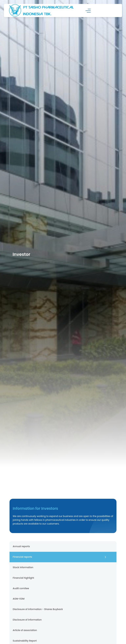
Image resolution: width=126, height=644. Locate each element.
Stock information (23, 567)
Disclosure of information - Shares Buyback (38, 609)
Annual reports (21, 546)
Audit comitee (21, 588)
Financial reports (22, 557)
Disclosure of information (27, 620)
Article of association (25, 630)
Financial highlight (23, 578)
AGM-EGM (19, 599)
